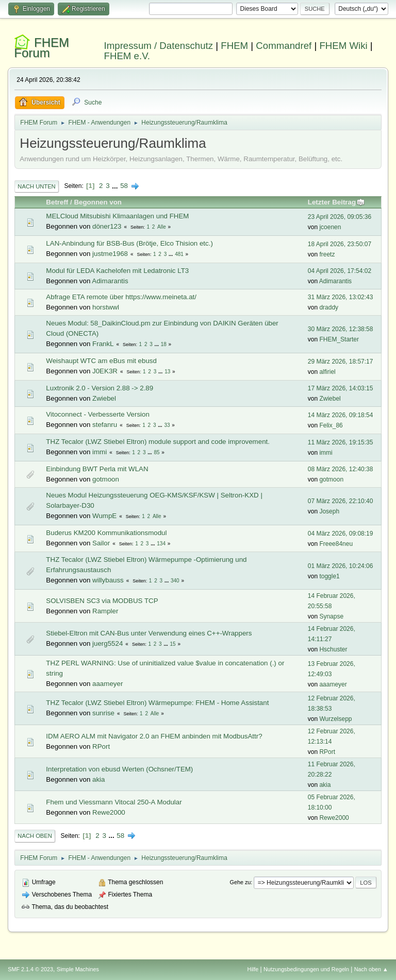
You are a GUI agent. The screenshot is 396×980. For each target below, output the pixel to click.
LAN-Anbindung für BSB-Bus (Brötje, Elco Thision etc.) (129, 243)
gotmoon (106, 479)
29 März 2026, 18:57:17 (341, 362)
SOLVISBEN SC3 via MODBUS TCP (102, 601)
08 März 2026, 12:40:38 (341, 469)
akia (98, 779)
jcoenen (330, 227)
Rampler (105, 611)
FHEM (234, 46)
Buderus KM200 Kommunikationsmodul (106, 533)
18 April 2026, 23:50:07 (340, 244)
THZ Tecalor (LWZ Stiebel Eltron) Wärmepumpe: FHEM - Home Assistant (157, 703)
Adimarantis (110, 281)
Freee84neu (336, 544)
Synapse (331, 616)
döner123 (107, 226)
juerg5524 (108, 643)
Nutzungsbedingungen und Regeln (306, 969)
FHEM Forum (42, 48)
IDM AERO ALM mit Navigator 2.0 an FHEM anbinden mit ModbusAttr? (154, 736)
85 (156, 452)
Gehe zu (241, 882)
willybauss (108, 580)
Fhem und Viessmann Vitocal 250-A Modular (114, 802)
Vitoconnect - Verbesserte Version (98, 414)
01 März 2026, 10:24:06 (341, 566)
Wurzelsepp (335, 719)
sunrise (103, 713)
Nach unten (36, 186)
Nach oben (35, 836)
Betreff (57, 202)
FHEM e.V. (127, 56)
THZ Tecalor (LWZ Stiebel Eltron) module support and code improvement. (158, 442)
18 (164, 344)
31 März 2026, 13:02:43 (341, 297)
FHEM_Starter (339, 339)
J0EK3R (105, 371)
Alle (162, 227)
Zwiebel (104, 398)
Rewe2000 (109, 812)
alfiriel (327, 372)
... (116, 186)
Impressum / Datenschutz (159, 46)
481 (179, 254)
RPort (101, 746)
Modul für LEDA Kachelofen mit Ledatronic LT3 (117, 271)
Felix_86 (331, 425)
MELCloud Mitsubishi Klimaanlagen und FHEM (117, 216)
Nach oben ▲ (371, 969)
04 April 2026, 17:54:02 (340, 271)
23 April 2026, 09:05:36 (340, 217)
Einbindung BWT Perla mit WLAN (97, 469)
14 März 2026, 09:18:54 (341, 415)
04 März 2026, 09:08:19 (341, 534)
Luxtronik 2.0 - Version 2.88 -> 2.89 (100, 388)
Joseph (329, 511)
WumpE (104, 516)
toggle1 (329, 576)
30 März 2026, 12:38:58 (341, 329)
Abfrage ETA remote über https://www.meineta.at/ (121, 297)
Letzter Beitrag (336, 202)
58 (124, 186)
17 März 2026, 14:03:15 (341, 388)
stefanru (105, 425)
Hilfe (253, 969)
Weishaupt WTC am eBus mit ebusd (101, 361)
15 (173, 644)
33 (167, 425)
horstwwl (106, 307)
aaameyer (108, 684)
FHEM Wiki (343, 46)
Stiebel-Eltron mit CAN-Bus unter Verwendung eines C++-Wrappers (149, 633)
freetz (327, 254)
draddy (329, 307)
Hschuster (333, 649)
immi (100, 452)
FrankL (103, 344)
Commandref (284, 46)
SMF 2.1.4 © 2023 (30, 969)
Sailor (101, 543)
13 (167, 372)
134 (161, 544)
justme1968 (110, 254)
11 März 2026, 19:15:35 (341, 442)
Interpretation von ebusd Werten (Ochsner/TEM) (119, 769)
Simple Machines (78, 969)
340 (175, 581)
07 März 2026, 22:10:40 (341, 501)
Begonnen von (98, 202)
